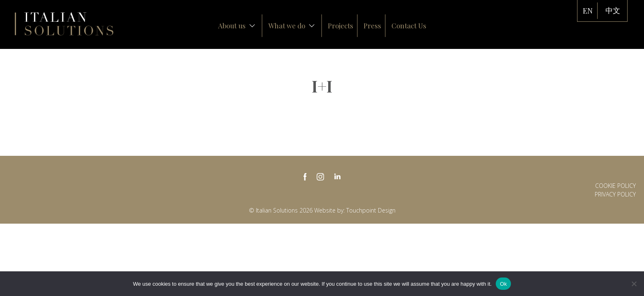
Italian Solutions (64, 24)
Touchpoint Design (371, 210)
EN (588, 11)
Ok (503, 284)
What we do (292, 25)
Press (372, 25)
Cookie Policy (615, 186)
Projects (340, 25)
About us (237, 25)
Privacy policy (615, 194)
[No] (634, 284)
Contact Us (409, 25)
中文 (613, 11)
